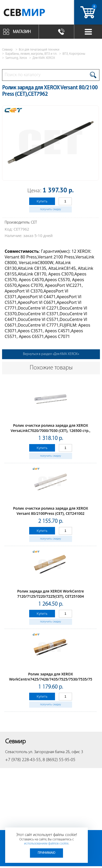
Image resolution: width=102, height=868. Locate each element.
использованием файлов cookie (46, 844)
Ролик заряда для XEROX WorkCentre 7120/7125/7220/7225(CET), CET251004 (50, 594)
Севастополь (16, 752)
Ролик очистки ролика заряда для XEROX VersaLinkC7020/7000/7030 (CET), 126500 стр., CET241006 (50, 431)
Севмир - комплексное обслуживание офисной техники (32, 14)
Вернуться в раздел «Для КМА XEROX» (51, 354)
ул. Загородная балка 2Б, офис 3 (56, 752)
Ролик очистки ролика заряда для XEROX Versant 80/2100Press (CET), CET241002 (50, 511)
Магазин (22, 32)
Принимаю (46, 853)
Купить (42, 201)
